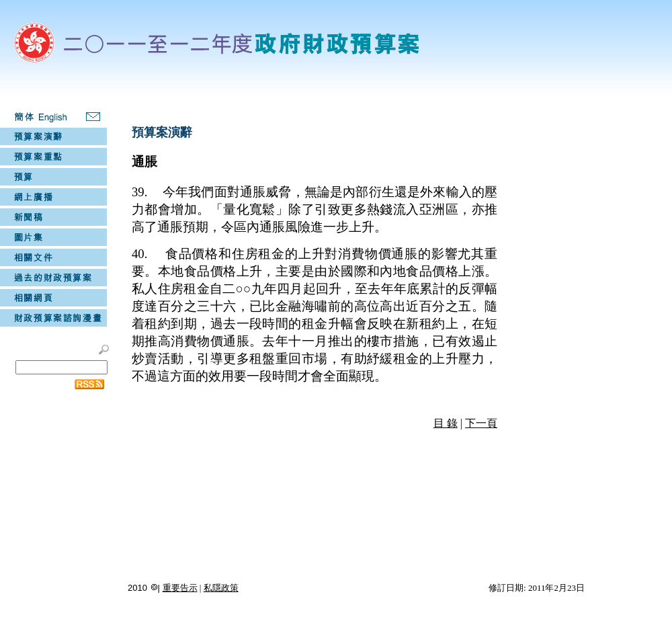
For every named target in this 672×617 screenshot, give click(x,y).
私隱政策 (221, 588)
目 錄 (446, 423)
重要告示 (180, 588)
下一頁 (481, 423)
